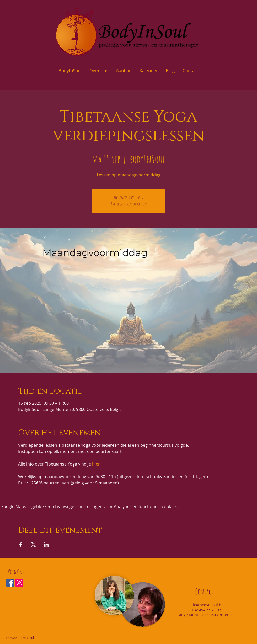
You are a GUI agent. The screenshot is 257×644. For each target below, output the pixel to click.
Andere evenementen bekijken (129, 204)
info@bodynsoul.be (206, 605)
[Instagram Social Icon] (19, 583)
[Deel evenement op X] (33, 545)
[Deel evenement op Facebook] (21, 545)
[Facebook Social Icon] (10, 583)
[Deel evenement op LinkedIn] (46, 545)
